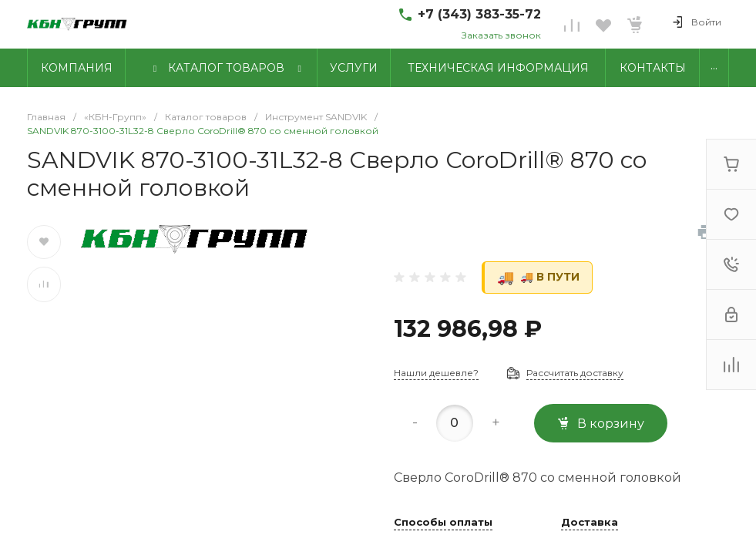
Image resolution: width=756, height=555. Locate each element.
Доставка (590, 523)
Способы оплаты (443, 523)
